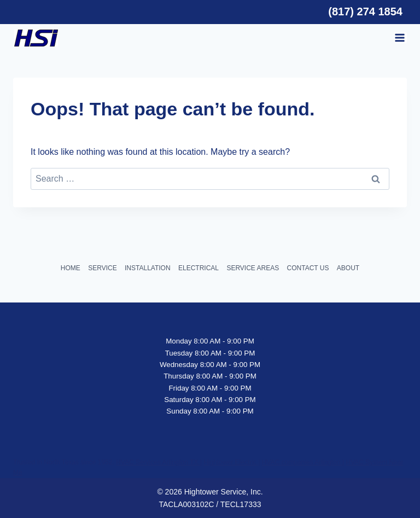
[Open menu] (401, 38)
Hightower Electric (231, 462)
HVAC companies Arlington (302, 462)
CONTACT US (308, 268)
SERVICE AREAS (253, 268)
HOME (71, 268)
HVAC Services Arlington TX (158, 462)
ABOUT (348, 268)
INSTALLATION (148, 268)
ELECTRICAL (199, 268)
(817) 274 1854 (365, 11)
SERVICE (102, 268)
